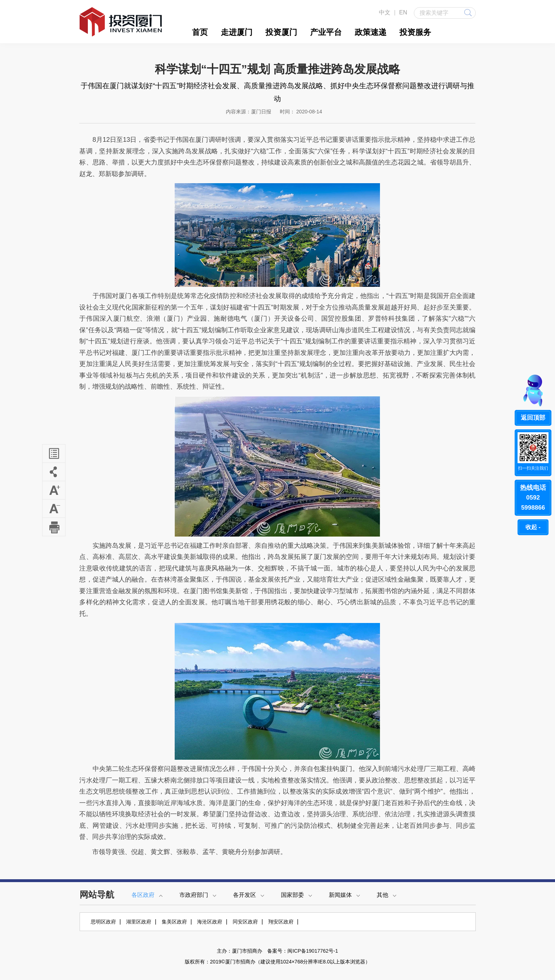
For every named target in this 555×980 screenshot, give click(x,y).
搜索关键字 (446, 13)
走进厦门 (237, 32)
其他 (386, 895)
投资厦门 (281, 32)
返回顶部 (533, 418)
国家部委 (296, 895)
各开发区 (249, 895)
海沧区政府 (210, 922)
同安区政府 (245, 922)
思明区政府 (103, 922)
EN (403, 12)
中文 (385, 12)
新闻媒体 (344, 895)
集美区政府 (174, 922)
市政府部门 (198, 895)
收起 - (533, 527)
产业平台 (326, 32)
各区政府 (147, 895)
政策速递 (371, 32)
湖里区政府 (139, 922)
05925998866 (533, 497)
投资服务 (415, 32)
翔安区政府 (281, 922)
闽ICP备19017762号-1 (313, 951)
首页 (200, 32)
